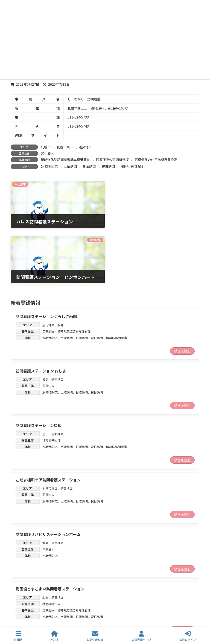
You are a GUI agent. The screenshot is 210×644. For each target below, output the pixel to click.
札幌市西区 (65, 147)
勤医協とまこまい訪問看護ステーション (50, 532)
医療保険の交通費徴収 (112, 159)
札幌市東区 (50, 431)
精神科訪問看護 (132, 166)
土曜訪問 (70, 166)
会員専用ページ (141, 636)
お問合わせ (62, 605)
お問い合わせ (95, 636)
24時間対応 (49, 166)
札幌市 (46, 147)
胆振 (45, 540)
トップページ (28, 601)
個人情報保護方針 (100, 605)
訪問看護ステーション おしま (41, 314)
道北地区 (57, 377)
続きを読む (182, 294)
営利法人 (47, 153)
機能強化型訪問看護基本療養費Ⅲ (65, 159)
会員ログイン (188, 636)
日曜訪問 (89, 166)
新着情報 (60, 601)
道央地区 (85, 147)
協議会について (153, 601)
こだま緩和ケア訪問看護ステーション (48, 423)
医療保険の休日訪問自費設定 (156, 159)
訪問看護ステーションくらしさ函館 (46, 259)
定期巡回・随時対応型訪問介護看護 (66, 274)
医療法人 (48, 329)
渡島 (60, 268)
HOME (54, 636)
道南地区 (48, 268)
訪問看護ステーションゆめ (39, 368)
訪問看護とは (28, 605)
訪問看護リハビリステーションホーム (48, 477)
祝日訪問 (108, 166)
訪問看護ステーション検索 (104, 601)
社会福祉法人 (51, 547)
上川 (45, 377)
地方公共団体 (51, 383)
